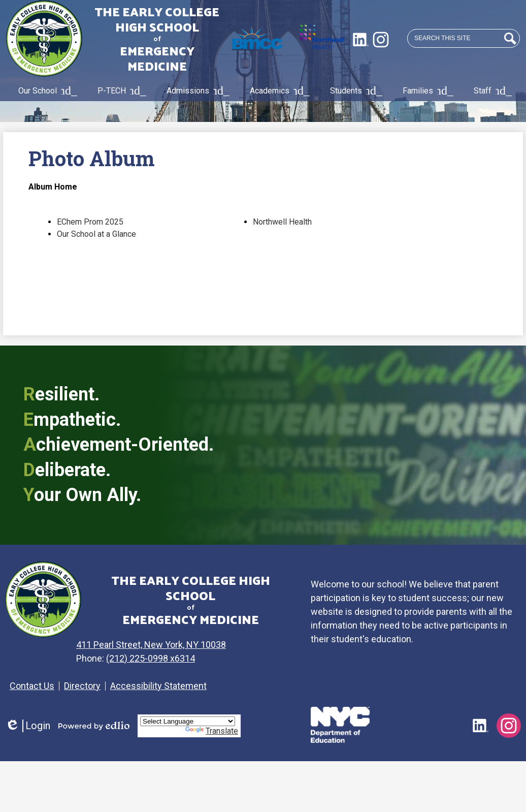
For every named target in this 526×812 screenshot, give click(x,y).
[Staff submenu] (491, 91)
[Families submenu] (426, 91)
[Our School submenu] (46, 91)
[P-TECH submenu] (120, 91)
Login (28, 726)
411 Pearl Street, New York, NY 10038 (158, 645)
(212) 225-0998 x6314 (157, 658)
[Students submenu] (354, 91)
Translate (212, 731)
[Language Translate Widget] (188, 721)
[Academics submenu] (278, 91)
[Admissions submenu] (196, 91)
